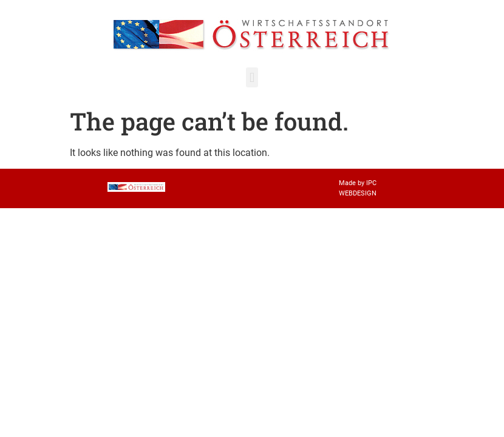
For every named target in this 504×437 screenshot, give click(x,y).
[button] (252, 77)
